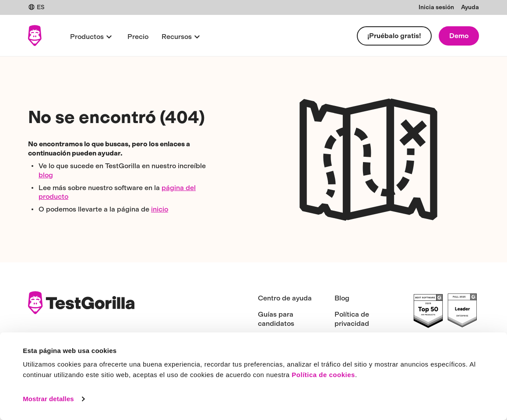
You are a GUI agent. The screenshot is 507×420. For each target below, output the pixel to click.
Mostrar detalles (48, 399)
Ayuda (470, 7)
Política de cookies (323, 375)
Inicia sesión (436, 7)
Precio (138, 37)
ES (36, 7)
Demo (459, 36)
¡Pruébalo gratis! (394, 36)
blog (46, 175)
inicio (160, 209)
